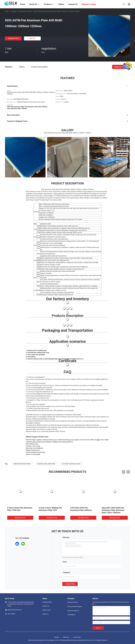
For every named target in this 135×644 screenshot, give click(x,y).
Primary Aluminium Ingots (75, 607)
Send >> (98, 628)
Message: (66, 537)
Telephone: (67, 572)
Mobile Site (66, 637)
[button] (67, 208)
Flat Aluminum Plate (25, 11)
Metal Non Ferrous (73, 602)
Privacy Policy (77, 637)
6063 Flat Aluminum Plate (22, 464)
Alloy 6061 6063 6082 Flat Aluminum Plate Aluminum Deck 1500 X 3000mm (113, 510)
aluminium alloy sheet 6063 (46, 464)
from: (65, 562)
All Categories (71, 615)
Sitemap (57, 637)
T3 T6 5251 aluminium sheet (71, 464)
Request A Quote (121, 67)
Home (7, 11)
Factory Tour (46, 606)
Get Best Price (13, 38)
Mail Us (32, 38)
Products (14, 11)
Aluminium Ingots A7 (73, 611)
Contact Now (70, 584)
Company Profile (47, 602)
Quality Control (47, 610)
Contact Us (46, 614)
